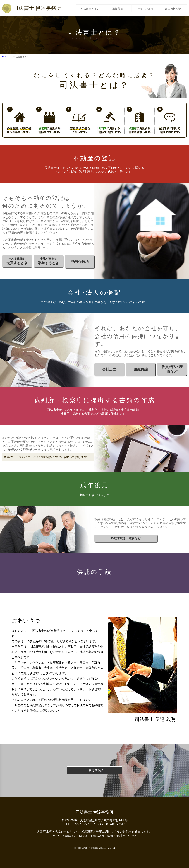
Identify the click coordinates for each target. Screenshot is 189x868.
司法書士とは (69, 836)
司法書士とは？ (90, 8)
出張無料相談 (173, 8)
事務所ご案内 (145, 8)
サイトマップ (130, 836)
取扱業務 (118, 8)
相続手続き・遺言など (126, 538)
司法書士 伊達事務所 (37, 8)
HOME (6, 57)
